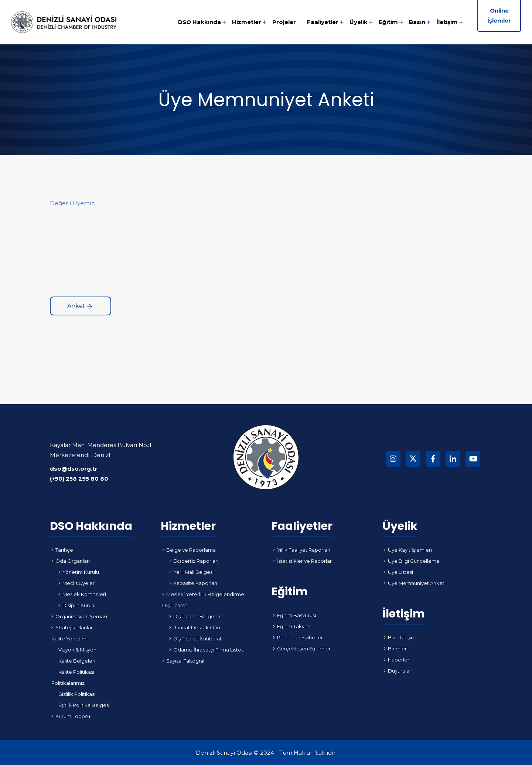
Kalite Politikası (76, 672)
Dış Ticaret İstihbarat (195, 639)
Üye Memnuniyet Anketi (415, 583)
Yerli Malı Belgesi (191, 572)
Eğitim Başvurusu (295, 615)
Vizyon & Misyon (77, 650)
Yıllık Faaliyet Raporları (302, 550)
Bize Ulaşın (399, 637)
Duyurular (398, 671)
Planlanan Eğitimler (298, 637)
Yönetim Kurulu (79, 572)
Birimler (395, 649)
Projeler (284, 22)
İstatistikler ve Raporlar (302, 561)
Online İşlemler (499, 16)
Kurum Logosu (71, 716)
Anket (80, 306)
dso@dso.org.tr (74, 469)
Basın (417, 22)
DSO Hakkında (199, 22)
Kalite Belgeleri (77, 661)
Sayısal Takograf (183, 661)
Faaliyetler (323, 22)
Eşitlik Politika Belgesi (84, 705)
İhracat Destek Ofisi (195, 627)
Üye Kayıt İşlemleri (408, 550)
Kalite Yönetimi (69, 639)
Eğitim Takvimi (292, 626)
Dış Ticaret (175, 605)
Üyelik (359, 22)
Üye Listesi (398, 572)
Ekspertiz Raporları (194, 561)
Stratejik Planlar (72, 627)
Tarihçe (62, 550)
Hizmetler (247, 22)
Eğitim (388, 22)
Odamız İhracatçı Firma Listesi (207, 650)
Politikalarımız (68, 683)
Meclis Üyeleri (77, 583)
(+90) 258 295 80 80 (79, 479)
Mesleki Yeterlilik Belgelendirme (203, 594)
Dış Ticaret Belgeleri (195, 616)
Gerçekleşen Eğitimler (302, 649)
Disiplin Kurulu (77, 605)
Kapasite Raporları (193, 583)
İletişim (447, 22)
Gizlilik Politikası (77, 694)
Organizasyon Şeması (79, 616)
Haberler (397, 660)
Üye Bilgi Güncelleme (412, 561)
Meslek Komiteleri (82, 594)
